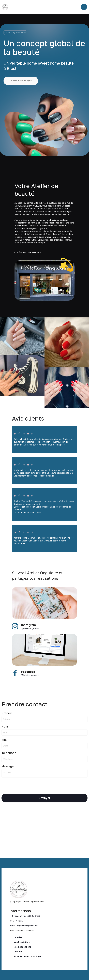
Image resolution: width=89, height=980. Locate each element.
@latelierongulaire (30, 675)
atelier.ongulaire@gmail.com (24, 926)
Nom (5, 726)
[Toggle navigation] (84, 7)
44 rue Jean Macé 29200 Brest (25, 916)
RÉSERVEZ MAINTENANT (30, 252)
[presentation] (21, 785)
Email (5, 740)
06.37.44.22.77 (17, 921)
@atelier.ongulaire (30, 628)
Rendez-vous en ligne (21, 81)
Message (8, 766)
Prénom (7, 713)
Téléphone (9, 753)
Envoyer (45, 798)
